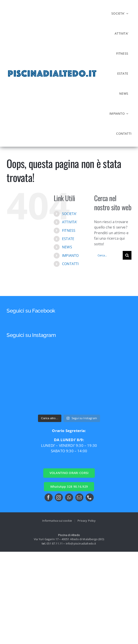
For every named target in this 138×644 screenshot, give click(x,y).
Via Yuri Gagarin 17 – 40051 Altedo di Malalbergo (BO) (69, 539)
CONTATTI (70, 264)
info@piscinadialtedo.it (81, 543)
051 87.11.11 (55, 543)
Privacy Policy (87, 521)
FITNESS (69, 230)
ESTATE (68, 239)
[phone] (90, 497)
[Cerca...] (108, 255)
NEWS (67, 247)
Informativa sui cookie (57, 521)
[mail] (79, 497)
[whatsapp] (69, 497)
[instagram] (59, 497)
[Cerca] (127, 255)
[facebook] (49, 497)
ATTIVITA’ (70, 222)
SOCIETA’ (69, 214)
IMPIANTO (70, 256)
